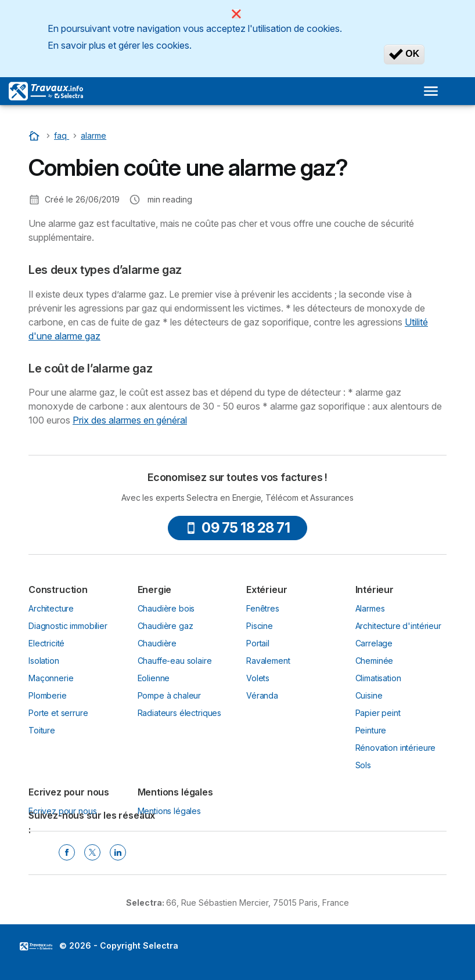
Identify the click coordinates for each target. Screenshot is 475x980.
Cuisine (369, 695)
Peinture (371, 730)
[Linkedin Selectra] (118, 852)
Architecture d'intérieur (398, 626)
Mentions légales (170, 811)
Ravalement (268, 661)
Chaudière (157, 643)
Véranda (262, 695)
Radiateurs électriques (180, 713)
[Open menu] (431, 91)
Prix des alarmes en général (130, 420)
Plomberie (48, 695)
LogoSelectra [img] (36, 946)
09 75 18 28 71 (237, 528)
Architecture (51, 608)
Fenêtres (263, 608)
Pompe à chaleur (170, 695)
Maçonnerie (51, 678)
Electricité (46, 643)
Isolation (44, 661)
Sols (363, 765)
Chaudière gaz (165, 626)
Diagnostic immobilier (68, 626)
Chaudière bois (166, 608)
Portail (258, 643)
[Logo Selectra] (46, 91)
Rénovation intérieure (396, 748)
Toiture (42, 730)
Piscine (260, 626)
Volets (258, 678)
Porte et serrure (58, 713)
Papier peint (378, 713)
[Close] (236, 14)
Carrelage (374, 643)
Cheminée (375, 661)
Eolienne (154, 678)
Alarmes (370, 608)
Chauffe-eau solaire (175, 661)
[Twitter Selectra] (92, 852)
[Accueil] (35, 135)
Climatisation (378, 678)
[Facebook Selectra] (67, 852)
